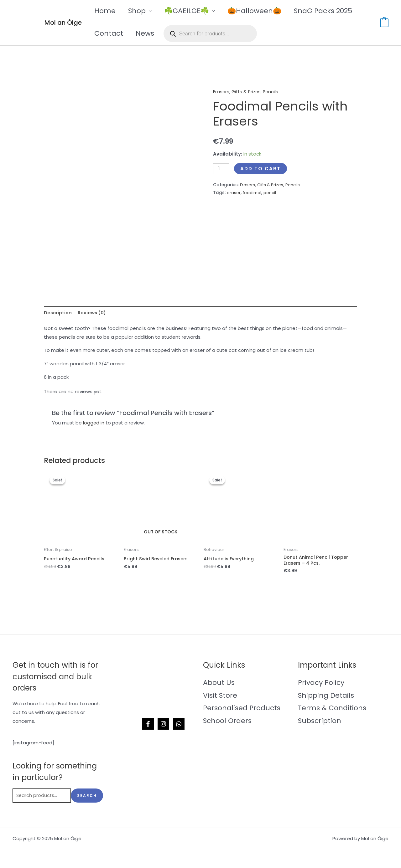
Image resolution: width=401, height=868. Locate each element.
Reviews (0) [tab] (94, 313)
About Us (219, 684)
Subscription (320, 722)
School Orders (227, 722)
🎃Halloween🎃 (259, 11)
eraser (234, 193)
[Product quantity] (221, 168)
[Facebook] (148, 725)
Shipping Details (326, 697)
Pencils (273, 92)
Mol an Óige (63, 23)
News (147, 33)
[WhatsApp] (179, 725)
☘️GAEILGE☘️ (190, 11)
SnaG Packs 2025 (329, 11)
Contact (109, 33)
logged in (94, 423)
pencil (270, 193)
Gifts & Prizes (247, 92)
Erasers (221, 92)
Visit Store (220, 697)
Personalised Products (242, 709)
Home (106, 11)
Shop (139, 11)
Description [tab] (58, 313)
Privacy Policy (321, 684)
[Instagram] (163, 725)
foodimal (252, 193)
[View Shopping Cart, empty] (384, 22)
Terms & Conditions (332, 709)
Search (87, 797)
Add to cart (261, 168)
